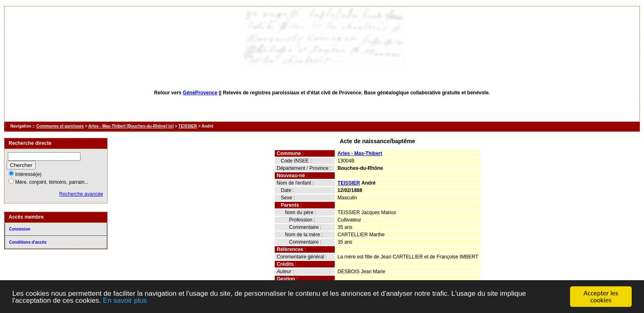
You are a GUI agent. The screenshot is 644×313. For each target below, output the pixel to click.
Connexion (20, 229)
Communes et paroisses (60, 126)
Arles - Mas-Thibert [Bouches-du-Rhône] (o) (131, 126)
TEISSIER (188, 126)
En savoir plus (125, 301)
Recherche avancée (81, 194)
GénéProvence (200, 93)
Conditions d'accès (28, 242)
